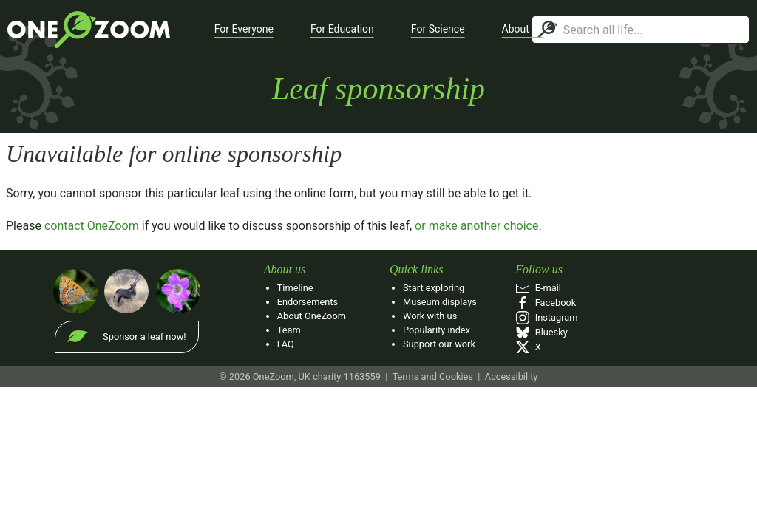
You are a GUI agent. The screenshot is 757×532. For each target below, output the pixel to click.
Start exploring (434, 288)
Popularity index (437, 330)
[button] (244, 30)
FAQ (286, 344)
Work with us (430, 316)
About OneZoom (312, 316)
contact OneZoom (92, 226)
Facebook (546, 303)
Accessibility (512, 376)
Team (289, 330)
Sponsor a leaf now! (144, 337)
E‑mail (538, 288)
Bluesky (541, 332)
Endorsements (308, 302)
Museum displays (440, 302)
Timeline (295, 288)
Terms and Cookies (432, 376)
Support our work (439, 344)
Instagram (546, 317)
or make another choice (476, 226)
